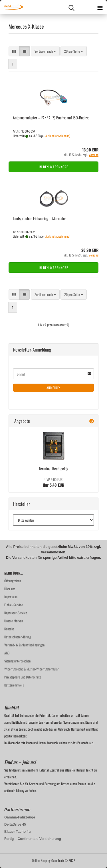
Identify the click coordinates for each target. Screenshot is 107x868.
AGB (7, 653)
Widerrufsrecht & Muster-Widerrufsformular (32, 669)
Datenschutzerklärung (18, 637)
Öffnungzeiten (13, 581)
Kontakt (9, 629)
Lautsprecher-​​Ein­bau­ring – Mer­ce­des (40, 218)
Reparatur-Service (16, 613)
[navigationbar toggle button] (100, 7)
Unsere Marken (14, 621)
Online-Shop (39, 860)
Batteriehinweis (14, 685)
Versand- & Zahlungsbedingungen (24, 645)
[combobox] (45, 51)
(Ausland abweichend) (57, 136)
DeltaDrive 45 (15, 824)
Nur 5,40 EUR (53, 482)
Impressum (11, 597)
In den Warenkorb (54, 167)
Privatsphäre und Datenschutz (23, 677)
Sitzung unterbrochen (17, 661)
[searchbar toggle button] (71, 7)
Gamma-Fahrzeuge (20, 817)
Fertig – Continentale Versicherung (33, 839)
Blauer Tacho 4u (17, 832)
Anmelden (54, 388)
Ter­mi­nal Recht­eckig (53, 468)
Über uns (10, 589)
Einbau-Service (14, 605)
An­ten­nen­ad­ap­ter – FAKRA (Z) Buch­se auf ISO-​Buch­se (51, 118)
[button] (14, 51)
